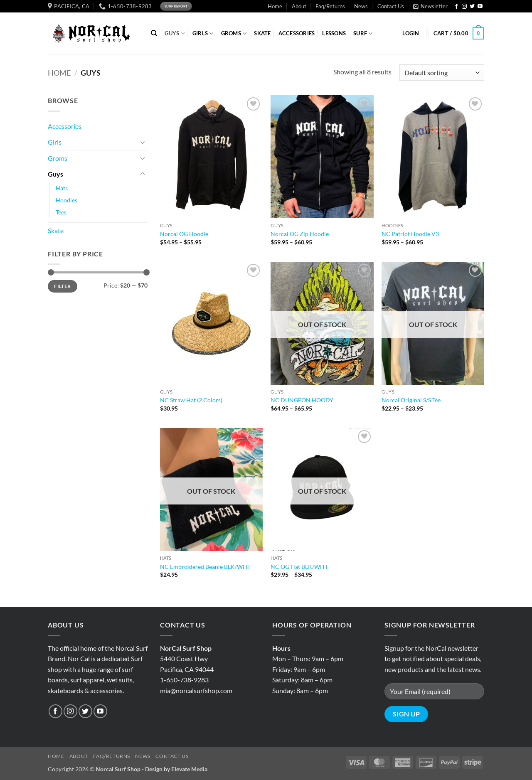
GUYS (175, 33)
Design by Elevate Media (176, 769)
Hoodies (66, 200)
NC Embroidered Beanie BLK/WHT (205, 567)
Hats (62, 188)
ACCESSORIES (297, 33)
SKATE (262, 33)
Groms (58, 158)
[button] (430, 6)
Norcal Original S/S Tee (411, 400)
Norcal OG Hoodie (184, 234)
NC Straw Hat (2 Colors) (191, 400)
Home (275, 6)
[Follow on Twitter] (472, 7)
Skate (56, 230)
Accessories (65, 126)
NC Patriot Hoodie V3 (410, 234)
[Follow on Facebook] (456, 7)
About (299, 6)
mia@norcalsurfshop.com (196, 690)
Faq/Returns (330, 6)
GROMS (234, 33)
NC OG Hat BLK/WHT (299, 567)
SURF (363, 33)
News (361, 6)
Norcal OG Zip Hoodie (300, 234)
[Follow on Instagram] (464, 7)
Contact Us (391, 6)
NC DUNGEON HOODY (302, 400)
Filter (62, 286)
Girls (55, 142)
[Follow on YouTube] (480, 7)
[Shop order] (442, 73)
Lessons (334, 33)
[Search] (154, 33)
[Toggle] (143, 142)
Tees (61, 212)
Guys (55, 174)
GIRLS (203, 33)
